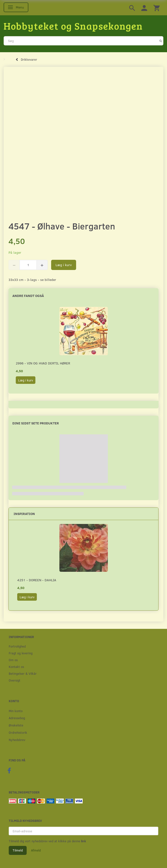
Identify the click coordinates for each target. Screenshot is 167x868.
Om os (13, 660)
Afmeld (36, 850)
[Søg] (161, 41)
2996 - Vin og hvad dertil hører (43, 363)
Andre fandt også (28, 296)
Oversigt (15, 680)
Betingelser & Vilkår (23, 673)
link (83, 841)
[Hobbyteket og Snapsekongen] (73, 26)
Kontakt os (16, 667)
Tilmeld (18, 850)
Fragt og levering (21, 653)
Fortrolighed (17, 646)
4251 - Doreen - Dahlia (37, 580)
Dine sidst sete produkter (36, 423)
